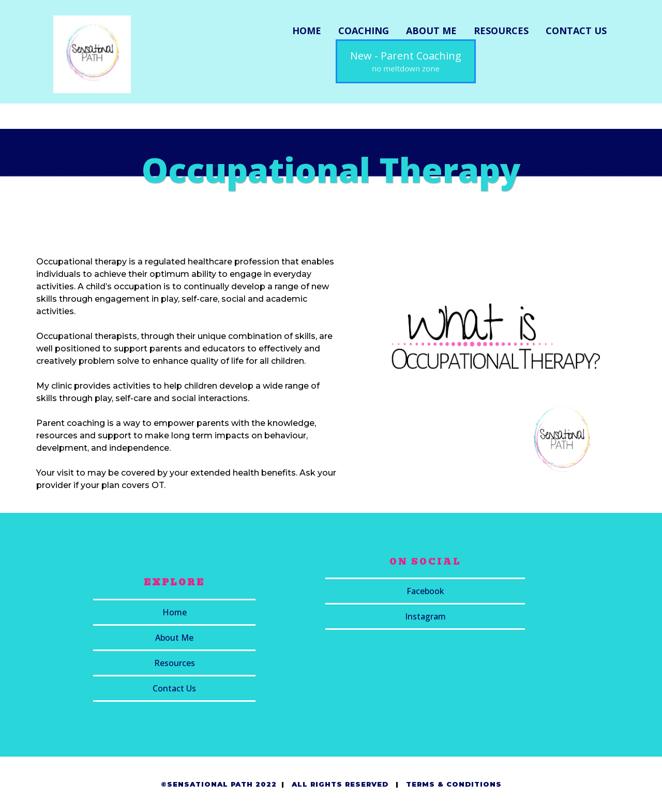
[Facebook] (425, 592)
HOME (307, 31)
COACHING (364, 31)
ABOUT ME (431, 31)
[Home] (174, 613)
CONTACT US (576, 31)
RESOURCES (501, 31)
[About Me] (174, 638)
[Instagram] (425, 617)
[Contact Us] (174, 689)
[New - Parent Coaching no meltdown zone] (406, 61)
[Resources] (174, 664)
